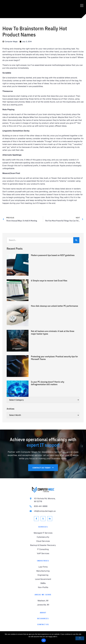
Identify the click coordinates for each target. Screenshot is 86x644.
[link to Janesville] (43, 605)
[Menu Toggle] (82, 6)
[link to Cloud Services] (43, 541)
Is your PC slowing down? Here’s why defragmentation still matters (48, 383)
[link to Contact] (43, 625)
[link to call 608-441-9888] (43, 506)
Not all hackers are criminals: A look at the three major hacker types (53, 332)
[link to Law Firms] (43, 567)
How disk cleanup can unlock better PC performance (54, 306)
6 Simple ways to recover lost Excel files (49, 281)
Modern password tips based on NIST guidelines (53, 255)
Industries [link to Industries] (43, 561)
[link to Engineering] (43, 575)
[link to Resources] (43, 619)
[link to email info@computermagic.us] (43, 511)
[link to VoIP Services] (43, 553)
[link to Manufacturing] (43, 571)
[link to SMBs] (43, 583)
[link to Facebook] (36, 519)
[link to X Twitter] (43, 519)
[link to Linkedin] (50, 519)
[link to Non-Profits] (43, 587)
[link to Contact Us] (43, 468)
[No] (80, 638)
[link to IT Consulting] (43, 549)
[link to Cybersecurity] (43, 537)
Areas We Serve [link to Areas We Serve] (43, 595)
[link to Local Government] (43, 579)
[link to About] (43, 613)
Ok (44, 640)
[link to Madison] (43, 601)
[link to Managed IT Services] (43, 533)
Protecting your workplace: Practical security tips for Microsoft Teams (54, 358)
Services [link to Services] (43, 527)
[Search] (76, 240)
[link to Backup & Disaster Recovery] (43, 545)
